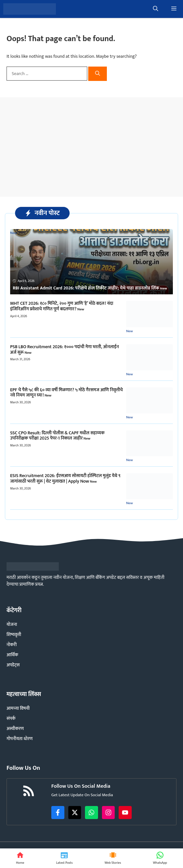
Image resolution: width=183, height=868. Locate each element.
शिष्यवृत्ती (14, 635)
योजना (12, 624)
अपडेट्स (13, 665)
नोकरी (12, 645)
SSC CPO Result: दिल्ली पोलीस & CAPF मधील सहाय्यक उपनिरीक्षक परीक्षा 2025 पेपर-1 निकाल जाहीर (57, 436)
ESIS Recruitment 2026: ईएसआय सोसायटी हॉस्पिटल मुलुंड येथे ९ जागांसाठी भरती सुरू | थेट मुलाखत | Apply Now (65, 478)
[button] (156, 9)
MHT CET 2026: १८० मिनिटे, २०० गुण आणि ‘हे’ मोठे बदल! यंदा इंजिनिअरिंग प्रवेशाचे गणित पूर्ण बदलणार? (62, 306)
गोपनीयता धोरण (20, 739)
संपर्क (11, 718)
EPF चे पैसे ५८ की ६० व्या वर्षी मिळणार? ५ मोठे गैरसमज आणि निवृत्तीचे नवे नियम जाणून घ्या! (67, 393)
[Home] (20, 858)
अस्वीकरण (15, 728)
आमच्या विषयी (18, 708)
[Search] (98, 74)
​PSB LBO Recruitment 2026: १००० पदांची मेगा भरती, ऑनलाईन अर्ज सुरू (65, 349)
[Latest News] (64, 858)
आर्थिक (12, 655)
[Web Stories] (113, 858)
